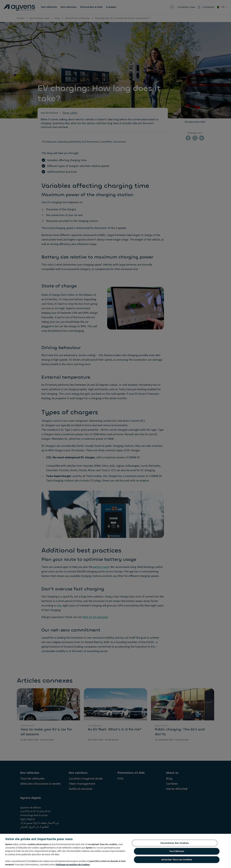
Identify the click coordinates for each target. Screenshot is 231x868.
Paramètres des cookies (175, 845)
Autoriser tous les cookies (177, 862)
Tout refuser (177, 853)
